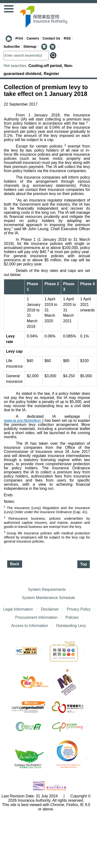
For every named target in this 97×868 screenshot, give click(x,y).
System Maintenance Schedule (49, 598)
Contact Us (51, 38)
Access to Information (30, 626)
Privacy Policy (79, 609)
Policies (72, 617)
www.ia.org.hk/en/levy (23, 421)
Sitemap (30, 47)
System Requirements (47, 589)
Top (84, 564)
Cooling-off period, (46, 66)
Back (15, 564)
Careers (33, 38)
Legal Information (18, 609)
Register (51, 74)
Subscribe (12, 47)
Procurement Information (36, 617)
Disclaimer (50, 609)
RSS (67, 38)
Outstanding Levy (70, 626)
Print (19, 38)
